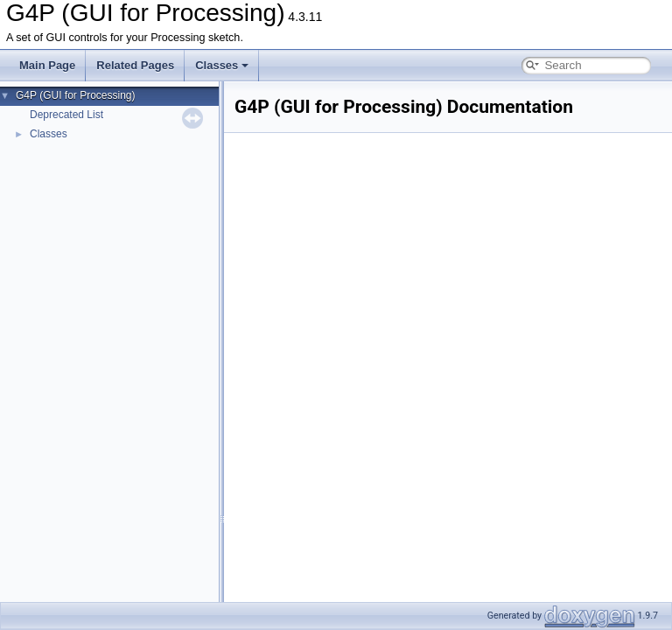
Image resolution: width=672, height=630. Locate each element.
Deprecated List (66, 115)
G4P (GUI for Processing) (76, 95)
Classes (222, 65)
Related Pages (135, 65)
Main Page (47, 65)
